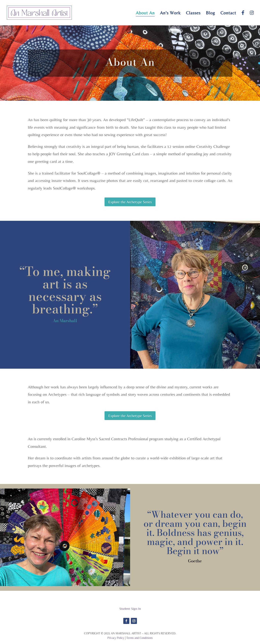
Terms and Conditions (139, 638)
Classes (193, 13)
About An (145, 13)
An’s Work (170, 13)
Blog (210, 13)
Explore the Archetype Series (130, 202)
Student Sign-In (130, 608)
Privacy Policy (116, 638)
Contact (228, 13)
